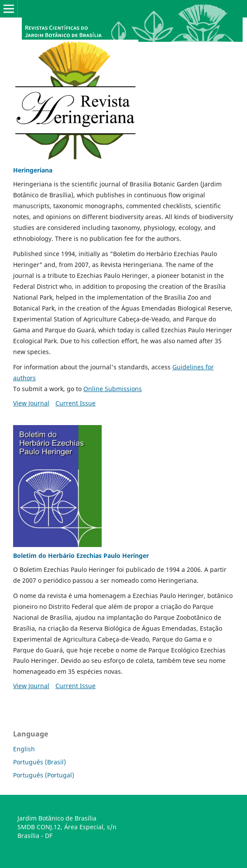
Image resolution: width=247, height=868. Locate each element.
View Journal (31, 403)
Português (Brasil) (39, 762)
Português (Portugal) (44, 775)
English (24, 749)
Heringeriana (33, 170)
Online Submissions (113, 389)
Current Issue (75, 403)
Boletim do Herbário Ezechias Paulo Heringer (81, 556)
